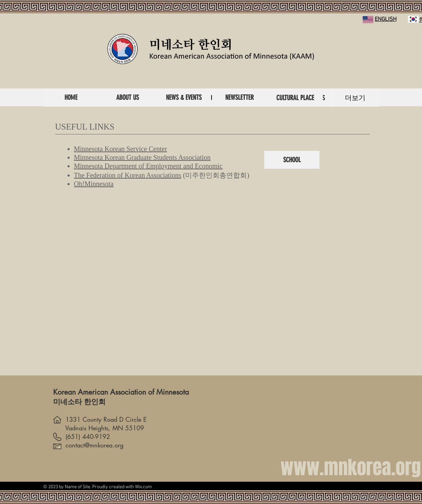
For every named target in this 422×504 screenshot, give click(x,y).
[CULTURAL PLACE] (295, 98)
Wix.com (143, 487)
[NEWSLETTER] (240, 97)
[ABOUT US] (128, 97)
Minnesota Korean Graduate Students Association (142, 157)
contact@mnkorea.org (88, 445)
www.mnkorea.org (351, 467)
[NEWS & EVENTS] (184, 97)
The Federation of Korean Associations (128, 175)
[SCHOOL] (292, 160)
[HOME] (71, 97)
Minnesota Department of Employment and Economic (148, 166)
